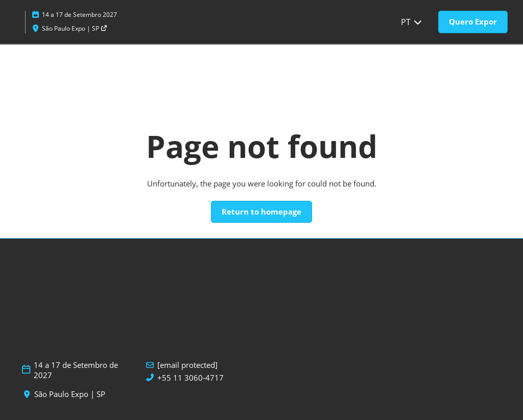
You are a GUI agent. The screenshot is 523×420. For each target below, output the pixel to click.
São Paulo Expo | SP (75, 28)
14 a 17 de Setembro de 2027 (76, 370)
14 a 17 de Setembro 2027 (79, 15)
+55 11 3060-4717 (191, 378)
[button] (473, 22)
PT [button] (412, 22)
